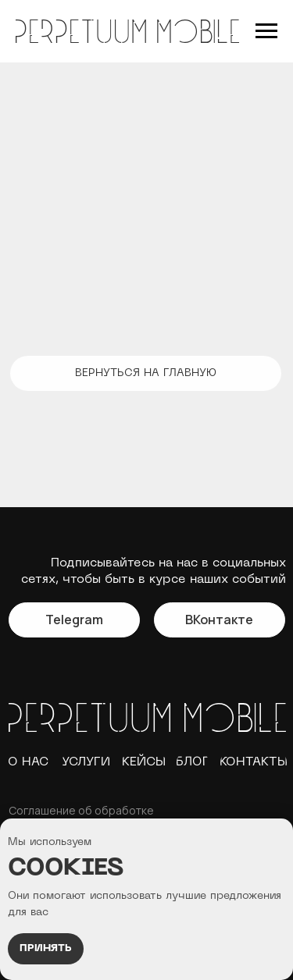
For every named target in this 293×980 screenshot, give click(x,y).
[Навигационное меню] (266, 31)
